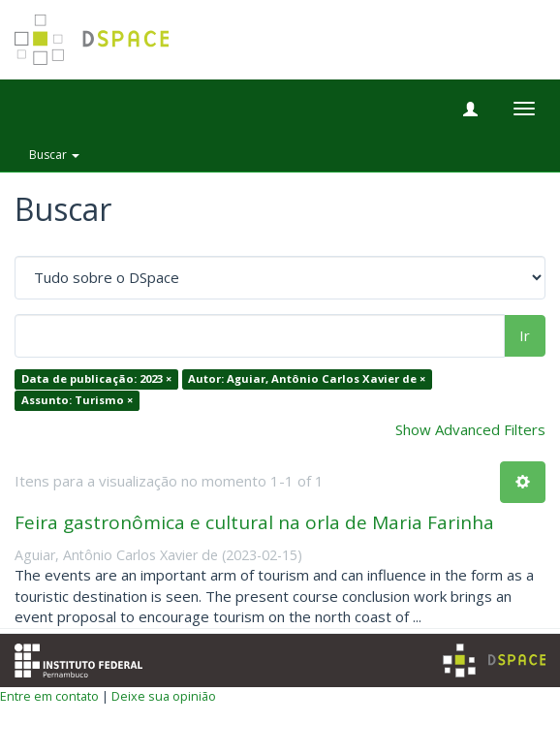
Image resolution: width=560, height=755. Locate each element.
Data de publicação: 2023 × (96, 379)
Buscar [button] (54, 155)
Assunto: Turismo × (77, 400)
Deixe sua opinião (164, 696)
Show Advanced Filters (470, 429)
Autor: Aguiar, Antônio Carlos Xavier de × (307, 379)
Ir (525, 335)
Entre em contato (49, 696)
